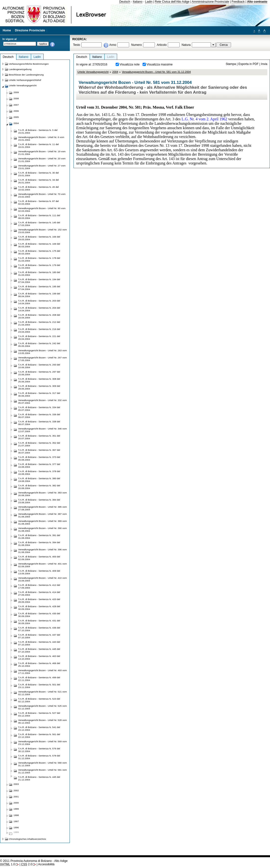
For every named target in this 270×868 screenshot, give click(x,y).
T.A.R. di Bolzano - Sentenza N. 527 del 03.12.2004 (39, 714)
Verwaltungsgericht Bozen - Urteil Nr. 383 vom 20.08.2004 (43, 494)
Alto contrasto (257, 2)
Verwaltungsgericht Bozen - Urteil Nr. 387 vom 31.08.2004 (43, 515)
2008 (16, 98)
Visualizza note (130, 64)
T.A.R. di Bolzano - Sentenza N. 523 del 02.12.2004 (39, 700)
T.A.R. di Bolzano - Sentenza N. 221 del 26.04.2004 (39, 338)
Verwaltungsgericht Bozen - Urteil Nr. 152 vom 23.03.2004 (43, 231)
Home (7, 30)
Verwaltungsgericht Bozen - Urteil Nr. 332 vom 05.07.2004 (43, 402)
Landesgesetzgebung (20, 69)
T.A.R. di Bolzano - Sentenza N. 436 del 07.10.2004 (39, 629)
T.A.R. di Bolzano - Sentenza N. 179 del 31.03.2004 (39, 266)
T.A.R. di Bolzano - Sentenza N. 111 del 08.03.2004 (39, 217)
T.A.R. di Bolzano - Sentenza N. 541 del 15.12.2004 (39, 729)
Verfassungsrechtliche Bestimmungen (29, 64)
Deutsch (125, 2)
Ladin (149, 2)
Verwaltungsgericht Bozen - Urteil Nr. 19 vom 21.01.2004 (42, 153)
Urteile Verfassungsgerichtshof (25, 80)
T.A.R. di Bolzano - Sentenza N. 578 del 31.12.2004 (39, 757)
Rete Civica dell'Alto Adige (172, 2)
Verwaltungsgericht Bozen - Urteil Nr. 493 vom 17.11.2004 (43, 672)
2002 (16, 790)
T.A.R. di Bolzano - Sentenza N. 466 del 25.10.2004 (39, 665)
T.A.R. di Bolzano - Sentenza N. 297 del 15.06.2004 (39, 373)
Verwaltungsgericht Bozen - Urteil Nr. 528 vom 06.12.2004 (43, 721)
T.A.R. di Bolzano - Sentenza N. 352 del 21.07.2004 (39, 444)
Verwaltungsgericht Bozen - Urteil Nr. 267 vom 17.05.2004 (43, 359)
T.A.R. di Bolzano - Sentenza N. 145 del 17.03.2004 (39, 224)
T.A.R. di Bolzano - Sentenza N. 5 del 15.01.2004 (38, 131)
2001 (16, 797)
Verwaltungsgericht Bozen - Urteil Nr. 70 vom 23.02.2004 (42, 195)
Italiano (138, 2)
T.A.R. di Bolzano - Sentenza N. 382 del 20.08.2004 (39, 487)
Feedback (238, 2)
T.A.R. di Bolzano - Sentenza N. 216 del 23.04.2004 (39, 330)
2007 (16, 105)
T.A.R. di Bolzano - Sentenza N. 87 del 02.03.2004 (38, 202)
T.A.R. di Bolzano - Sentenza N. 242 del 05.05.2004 (39, 345)
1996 (16, 827)
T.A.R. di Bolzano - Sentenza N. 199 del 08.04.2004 (39, 295)
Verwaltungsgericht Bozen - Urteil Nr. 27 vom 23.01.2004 (42, 167)
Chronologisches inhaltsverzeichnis (27, 839)
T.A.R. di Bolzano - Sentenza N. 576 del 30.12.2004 (39, 750)
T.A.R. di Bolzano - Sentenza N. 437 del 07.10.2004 (39, 636)
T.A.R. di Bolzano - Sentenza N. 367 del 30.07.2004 (39, 451)
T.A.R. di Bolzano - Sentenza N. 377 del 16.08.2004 (39, 465)
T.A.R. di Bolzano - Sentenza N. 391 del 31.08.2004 (39, 537)
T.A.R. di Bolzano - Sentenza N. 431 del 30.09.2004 (39, 622)
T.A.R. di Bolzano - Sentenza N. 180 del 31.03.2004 (39, 274)
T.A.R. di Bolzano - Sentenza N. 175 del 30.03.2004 (39, 252)
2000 (16, 803)
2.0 (27, 864)
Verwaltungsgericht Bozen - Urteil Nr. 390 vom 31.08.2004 (43, 529)
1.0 (7, 864)
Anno (113, 45)
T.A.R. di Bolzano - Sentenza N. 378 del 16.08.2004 (39, 473)
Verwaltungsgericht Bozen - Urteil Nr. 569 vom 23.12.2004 (43, 743)
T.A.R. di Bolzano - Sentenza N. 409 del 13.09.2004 (39, 572)
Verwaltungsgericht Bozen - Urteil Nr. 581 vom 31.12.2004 (156, 72)
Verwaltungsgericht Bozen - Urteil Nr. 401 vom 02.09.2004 (43, 565)
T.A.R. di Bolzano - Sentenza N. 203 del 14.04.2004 (39, 302)
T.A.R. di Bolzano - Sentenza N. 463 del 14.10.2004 (39, 657)
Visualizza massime (160, 64)
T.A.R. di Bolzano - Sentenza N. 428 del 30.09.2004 (39, 608)
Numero (136, 45)
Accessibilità (46, 864)
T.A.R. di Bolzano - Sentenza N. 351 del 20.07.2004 (39, 437)
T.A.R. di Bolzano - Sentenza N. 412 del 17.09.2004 (39, 586)
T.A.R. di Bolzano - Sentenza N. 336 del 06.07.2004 (39, 416)
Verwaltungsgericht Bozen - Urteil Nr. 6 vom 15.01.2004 (41, 138)
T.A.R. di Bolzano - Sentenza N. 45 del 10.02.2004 (38, 188)
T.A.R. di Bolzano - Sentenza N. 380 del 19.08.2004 (39, 480)
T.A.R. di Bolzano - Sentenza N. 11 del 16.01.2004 (38, 146)
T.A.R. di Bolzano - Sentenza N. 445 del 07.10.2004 (39, 650)
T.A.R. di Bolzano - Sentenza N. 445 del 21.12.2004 (39, 778)
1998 (16, 815)
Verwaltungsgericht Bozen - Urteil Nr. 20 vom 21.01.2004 (42, 160)
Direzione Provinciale (30, 30)
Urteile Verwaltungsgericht (93, 72)
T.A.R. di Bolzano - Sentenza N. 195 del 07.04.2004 (39, 288)
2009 (16, 92)
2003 (16, 784)
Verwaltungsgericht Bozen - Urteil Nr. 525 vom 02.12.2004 (43, 707)
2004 (115, 72)
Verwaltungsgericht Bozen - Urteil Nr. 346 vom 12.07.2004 (43, 430)
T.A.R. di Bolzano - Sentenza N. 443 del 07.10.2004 (39, 643)
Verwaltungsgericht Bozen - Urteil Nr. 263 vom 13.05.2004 (43, 352)
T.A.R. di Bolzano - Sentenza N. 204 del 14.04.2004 (39, 309)
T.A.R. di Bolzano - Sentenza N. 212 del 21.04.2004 (39, 323)
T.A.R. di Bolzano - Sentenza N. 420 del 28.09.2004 (39, 601)
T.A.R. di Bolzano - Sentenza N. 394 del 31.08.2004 (39, 544)
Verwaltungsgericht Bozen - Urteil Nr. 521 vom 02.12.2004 (43, 693)
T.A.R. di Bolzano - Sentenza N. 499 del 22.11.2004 (39, 679)
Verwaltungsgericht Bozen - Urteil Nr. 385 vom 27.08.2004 (43, 508)
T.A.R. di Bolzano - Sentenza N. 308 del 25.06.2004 (39, 380)
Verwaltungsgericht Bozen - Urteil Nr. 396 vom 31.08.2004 (43, 551)
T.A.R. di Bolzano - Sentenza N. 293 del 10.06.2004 (39, 366)
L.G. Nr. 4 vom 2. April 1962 (204, 119)
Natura (186, 45)
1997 (16, 821)
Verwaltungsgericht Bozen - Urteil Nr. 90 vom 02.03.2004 (42, 210)
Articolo (162, 45)
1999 (16, 809)
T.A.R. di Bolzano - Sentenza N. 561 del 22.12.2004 (39, 736)
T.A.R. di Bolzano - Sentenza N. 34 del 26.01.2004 (38, 181)
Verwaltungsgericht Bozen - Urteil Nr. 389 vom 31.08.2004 (43, 522)
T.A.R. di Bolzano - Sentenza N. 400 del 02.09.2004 (39, 558)
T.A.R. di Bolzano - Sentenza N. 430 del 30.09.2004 (39, 615)
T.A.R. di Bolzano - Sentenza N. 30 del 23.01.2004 (38, 174)
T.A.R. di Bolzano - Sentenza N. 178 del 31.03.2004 (39, 259)
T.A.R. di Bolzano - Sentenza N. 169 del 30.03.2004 (39, 245)
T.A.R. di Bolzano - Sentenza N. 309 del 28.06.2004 (39, 387)
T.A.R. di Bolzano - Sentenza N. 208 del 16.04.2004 (39, 316)
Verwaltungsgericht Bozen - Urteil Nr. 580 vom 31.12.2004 (43, 764)
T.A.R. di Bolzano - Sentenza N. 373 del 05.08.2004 (39, 458)
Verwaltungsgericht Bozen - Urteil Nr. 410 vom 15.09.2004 (43, 579)
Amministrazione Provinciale (211, 2)
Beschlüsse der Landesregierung (26, 75)
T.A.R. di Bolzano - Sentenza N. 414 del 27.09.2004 (39, 593)
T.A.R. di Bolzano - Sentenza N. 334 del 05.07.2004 (39, 409)
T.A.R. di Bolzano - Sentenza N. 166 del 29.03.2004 (39, 238)
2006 (16, 111)
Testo (77, 45)
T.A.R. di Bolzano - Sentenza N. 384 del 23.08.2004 (39, 501)
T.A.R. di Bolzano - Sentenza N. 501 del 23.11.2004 (39, 686)
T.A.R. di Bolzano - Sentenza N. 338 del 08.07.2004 (39, 423)
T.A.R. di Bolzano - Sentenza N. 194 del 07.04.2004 (39, 281)
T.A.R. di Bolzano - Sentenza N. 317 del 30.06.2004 (39, 394)
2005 (16, 117)
